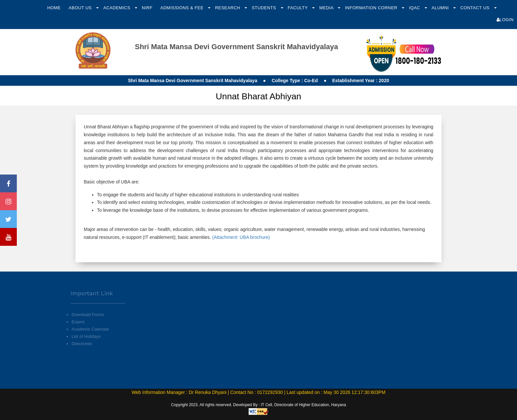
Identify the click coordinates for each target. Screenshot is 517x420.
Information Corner (372, 8)
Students (264, 8)
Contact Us (475, 8)
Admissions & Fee (182, 8)
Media (327, 8)
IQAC (415, 8)
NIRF (147, 8)
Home (54, 8)
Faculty (298, 8)
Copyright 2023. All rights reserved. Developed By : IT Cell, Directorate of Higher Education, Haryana (259, 405)
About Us (81, 8)
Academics (117, 8)
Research (228, 8)
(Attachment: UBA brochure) (241, 237)
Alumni (441, 8)
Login (505, 20)
